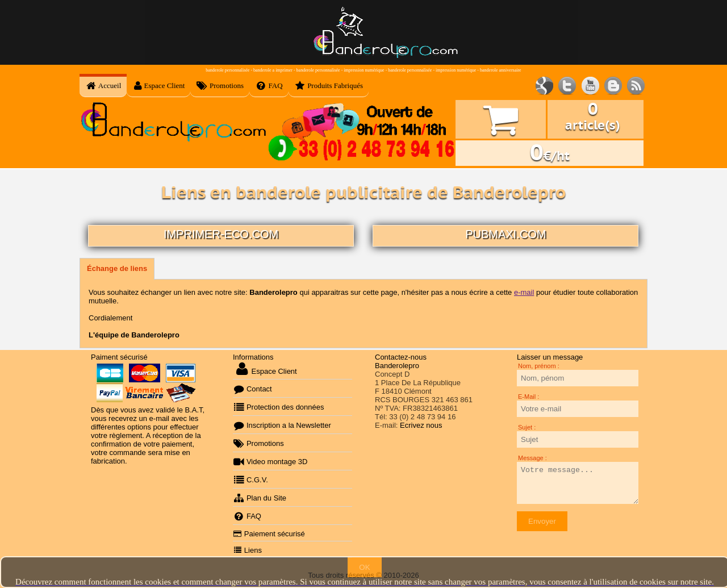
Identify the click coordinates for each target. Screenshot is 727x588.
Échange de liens (117, 268)
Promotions (220, 86)
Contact (252, 389)
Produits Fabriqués (329, 86)
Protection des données (279, 407)
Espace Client (158, 86)
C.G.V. (250, 480)
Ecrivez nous (421, 425)
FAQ (269, 86)
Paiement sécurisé (269, 534)
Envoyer (542, 521)
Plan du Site (260, 498)
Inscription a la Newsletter (282, 425)
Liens (247, 550)
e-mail (524, 292)
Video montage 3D (270, 462)
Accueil (103, 86)
